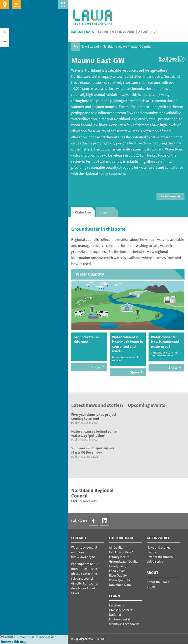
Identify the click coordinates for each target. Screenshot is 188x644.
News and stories (158, 547)
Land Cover (117, 571)
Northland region (115, 46)
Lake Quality (118, 566)
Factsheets (117, 605)
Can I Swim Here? (121, 552)
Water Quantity (141, 46)
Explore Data (83, 32)
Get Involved (123, 32)
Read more (170, 196)
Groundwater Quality (124, 561)
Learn (103, 32)
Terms (100, 639)
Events (151, 552)
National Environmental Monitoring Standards (124, 619)
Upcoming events (148, 405)
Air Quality (116, 547)
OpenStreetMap (45, 637)
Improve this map (14, 641)
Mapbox (8, 637)
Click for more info (84, 501)
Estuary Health (119, 557)
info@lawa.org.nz (83, 557)
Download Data (120, 585)
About (144, 32)
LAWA (93, 17)
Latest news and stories (98, 405)
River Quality (118, 575)
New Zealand (90, 46)
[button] (5, 33)
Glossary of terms (121, 610)
